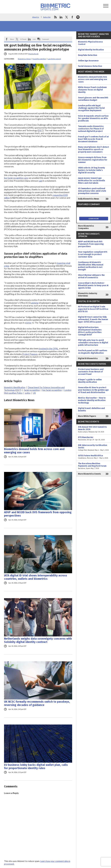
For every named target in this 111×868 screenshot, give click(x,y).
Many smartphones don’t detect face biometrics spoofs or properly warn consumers (93, 149)
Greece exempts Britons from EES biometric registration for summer (93, 160)
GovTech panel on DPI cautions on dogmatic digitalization (93, 352)
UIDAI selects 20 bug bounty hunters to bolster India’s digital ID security (91, 170)
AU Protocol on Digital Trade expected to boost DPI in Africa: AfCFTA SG (93, 309)
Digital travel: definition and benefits (91, 409)
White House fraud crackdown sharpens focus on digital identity (92, 90)
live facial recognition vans (16, 178)
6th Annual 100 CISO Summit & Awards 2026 (94, 429)
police (28, 393)
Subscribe (47, 17)
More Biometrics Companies (86, 227)
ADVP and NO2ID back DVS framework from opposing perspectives (38, 514)
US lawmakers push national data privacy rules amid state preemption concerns (92, 191)
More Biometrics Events (89, 474)
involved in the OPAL (48, 349)
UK (34, 393)
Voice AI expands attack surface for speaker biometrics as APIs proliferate (93, 118)
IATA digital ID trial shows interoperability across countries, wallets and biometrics (36, 577)
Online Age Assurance (88, 61)
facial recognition (32, 390)
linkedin (61, 17)
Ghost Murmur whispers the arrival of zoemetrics (91, 276)
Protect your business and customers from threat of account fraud (91, 372)
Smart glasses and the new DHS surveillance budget (93, 99)
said (41, 181)
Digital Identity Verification (91, 50)
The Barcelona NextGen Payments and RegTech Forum (94, 466)
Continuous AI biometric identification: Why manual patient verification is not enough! (91, 266)
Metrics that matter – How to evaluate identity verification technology (92, 400)
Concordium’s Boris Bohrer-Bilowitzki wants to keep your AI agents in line (93, 285)
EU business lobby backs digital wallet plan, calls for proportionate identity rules (36, 767)
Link (34, 39)
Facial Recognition (39, 59)
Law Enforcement (54, 59)
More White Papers (87, 416)
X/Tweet (23, 39)
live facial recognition (52, 390)
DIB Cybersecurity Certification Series (94, 448)
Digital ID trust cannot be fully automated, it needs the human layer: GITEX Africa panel (93, 319)
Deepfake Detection (88, 55)
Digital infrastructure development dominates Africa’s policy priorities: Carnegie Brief (90, 331)
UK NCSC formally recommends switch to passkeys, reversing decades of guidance (37, 703)
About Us (36, 17)
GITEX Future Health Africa (94, 457)
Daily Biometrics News (89, 199)
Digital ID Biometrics (88, 358)
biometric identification (15, 387)
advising (35, 303)
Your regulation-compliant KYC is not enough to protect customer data (93, 254)
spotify (78, 17)
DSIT (41, 130)
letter (29, 323)
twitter (67, 17)
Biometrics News (24, 59)
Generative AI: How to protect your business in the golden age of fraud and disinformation (93, 390)
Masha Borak (34, 54)
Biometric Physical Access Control (90, 43)
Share (12, 39)
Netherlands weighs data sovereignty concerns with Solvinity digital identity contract (38, 640)
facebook (72, 17)
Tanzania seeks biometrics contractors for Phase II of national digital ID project (91, 129)
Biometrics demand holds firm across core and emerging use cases (34, 451)
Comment (46, 39)
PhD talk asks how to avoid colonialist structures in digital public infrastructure (93, 343)
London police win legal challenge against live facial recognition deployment (91, 108)
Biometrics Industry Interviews (88, 295)
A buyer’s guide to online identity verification (90, 381)
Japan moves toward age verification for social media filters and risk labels (91, 181)
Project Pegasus (30, 354)
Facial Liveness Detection (90, 66)
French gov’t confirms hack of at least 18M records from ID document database (93, 139)
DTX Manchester (94, 439)
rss (55, 17)
